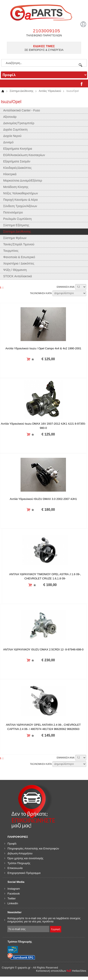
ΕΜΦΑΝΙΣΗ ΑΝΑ (66, 287)
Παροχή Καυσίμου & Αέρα (20, 200)
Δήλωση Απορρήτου (20, 853)
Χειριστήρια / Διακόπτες (19, 263)
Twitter (12, 898)
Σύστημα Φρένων (15, 238)
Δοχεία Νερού (12, 136)
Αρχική (3, 91)
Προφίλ (12, 844)
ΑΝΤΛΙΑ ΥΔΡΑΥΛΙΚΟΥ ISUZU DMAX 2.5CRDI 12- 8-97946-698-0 (43, 649)
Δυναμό (8, 142)
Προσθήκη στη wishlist (33, 359)
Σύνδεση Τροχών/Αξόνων (20, 206)
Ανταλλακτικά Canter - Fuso (22, 110)
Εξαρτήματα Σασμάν (17, 161)
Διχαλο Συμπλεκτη (15, 129)
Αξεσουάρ (10, 117)
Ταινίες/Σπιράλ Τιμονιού (19, 244)
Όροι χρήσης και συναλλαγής (25, 858)
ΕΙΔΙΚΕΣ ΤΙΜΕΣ (44, 46)
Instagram (14, 889)
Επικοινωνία (15, 868)
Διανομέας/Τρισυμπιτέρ (19, 123)
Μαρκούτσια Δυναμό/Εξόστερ (23, 181)
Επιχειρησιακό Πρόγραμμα (24, 873)
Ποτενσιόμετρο (13, 212)
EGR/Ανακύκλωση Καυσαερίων (24, 155)
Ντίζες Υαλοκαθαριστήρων (21, 193)
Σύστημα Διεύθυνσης (22, 91)
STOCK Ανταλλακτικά (18, 276)
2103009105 (47, 31)
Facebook (14, 894)
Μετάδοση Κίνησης (16, 187)
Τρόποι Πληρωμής (19, 863)
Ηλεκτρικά (10, 174)
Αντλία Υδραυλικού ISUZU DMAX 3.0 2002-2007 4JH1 (43, 499)
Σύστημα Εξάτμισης (16, 225)
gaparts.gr (44, 12)
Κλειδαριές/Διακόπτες (17, 168)
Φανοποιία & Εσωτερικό (19, 257)
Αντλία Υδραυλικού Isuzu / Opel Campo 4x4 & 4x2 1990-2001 (43, 348)
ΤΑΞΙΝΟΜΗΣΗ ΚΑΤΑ (41, 293)
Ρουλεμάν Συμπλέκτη (17, 219)
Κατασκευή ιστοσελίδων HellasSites (61, 971)
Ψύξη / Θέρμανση (15, 270)
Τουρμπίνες (11, 251)
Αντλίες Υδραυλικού (50, 91)
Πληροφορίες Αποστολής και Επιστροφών (33, 848)
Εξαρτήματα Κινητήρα (18, 149)
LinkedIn (13, 903)
